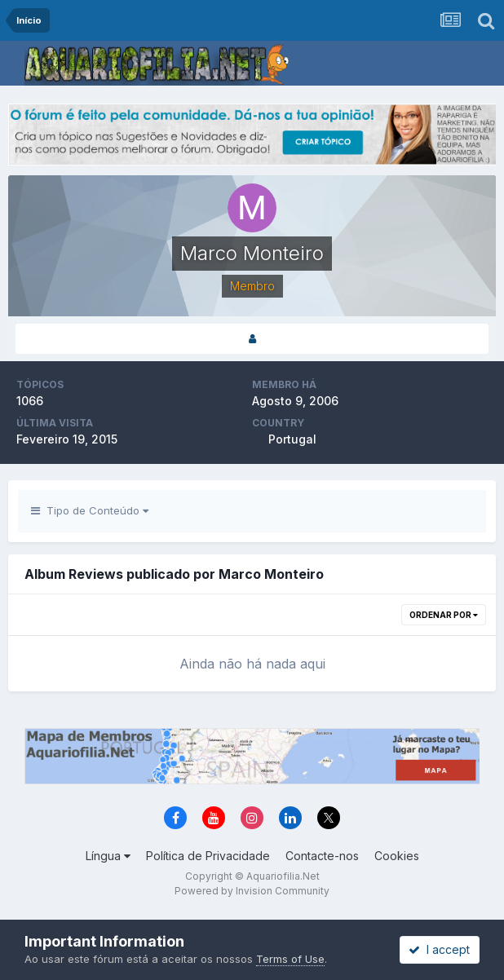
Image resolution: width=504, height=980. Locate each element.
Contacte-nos (322, 856)
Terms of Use (290, 959)
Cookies (397, 856)
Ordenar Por (444, 615)
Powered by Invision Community (252, 891)
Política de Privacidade (208, 856)
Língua (108, 856)
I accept (439, 949)
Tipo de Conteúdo (90, 510)
